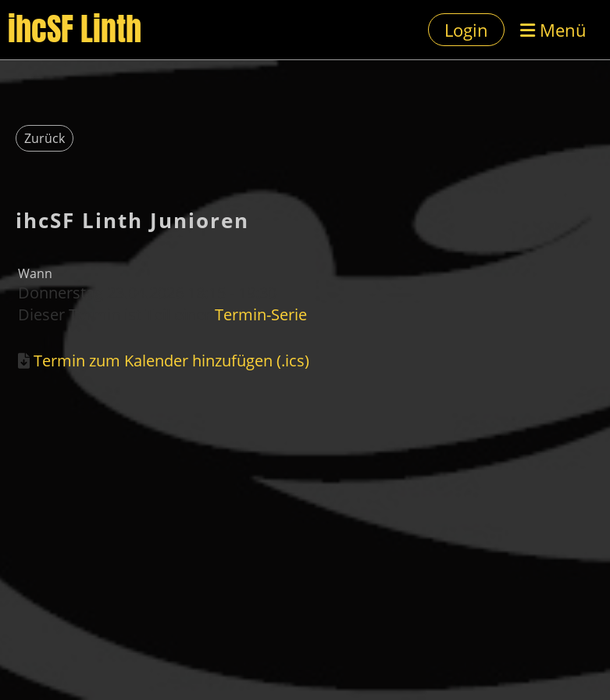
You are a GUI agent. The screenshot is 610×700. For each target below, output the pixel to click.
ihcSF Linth (75, 30)
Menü (553, 30)
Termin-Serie (261, 314)
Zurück (45, 138)
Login (466, 30)
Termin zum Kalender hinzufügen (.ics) (171, 361)
